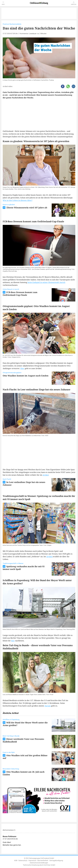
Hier (22, 368)
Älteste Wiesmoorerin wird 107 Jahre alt (27, 208)
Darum (48, 706)
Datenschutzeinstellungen (39, 863)
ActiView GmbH (50, 865)
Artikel (46, 475)
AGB (16, 861)
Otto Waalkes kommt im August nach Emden (26, 376)
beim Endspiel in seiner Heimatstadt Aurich (46, 282)
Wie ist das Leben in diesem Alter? (18, 200)
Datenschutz (23, 861)
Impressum (32, 861)
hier (13, 641)
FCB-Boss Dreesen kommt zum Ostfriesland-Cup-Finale (20, 294)
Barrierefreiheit (43, 861)
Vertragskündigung (56, 861)
